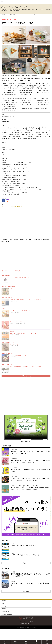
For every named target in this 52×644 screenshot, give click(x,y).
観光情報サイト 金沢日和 (26, 2)
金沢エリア (12, 323)
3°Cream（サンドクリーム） (18, 322)
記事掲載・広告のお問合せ (8, 614)
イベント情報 (31, 451)
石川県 (14, 15)
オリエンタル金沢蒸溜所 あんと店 (19, 277)
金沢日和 (3, 15)
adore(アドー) (14, 344)
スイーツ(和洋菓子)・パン (18, 301)
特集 (26, 604)
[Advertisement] (12, 256)
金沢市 (18, 15)
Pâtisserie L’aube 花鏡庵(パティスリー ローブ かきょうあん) (27, 300)
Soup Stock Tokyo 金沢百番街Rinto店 (20, 311)
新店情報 (4, 609)
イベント (26, 606)
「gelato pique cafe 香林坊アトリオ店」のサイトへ (14, 207)
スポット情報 (9, 15)
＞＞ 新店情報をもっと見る (26, 376)
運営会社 (23, 622)
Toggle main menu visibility (2, 2)
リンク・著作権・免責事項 (32, 622)
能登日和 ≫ (26, 563)
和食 (15, 290)
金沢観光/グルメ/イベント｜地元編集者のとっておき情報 (30, 488)
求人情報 (30, 574)
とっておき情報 (6, 611)
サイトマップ (17, 622)
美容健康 (17, 346)
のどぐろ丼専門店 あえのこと (18, 355)
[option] (26, 516)
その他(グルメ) (16, 279)
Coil (11, 289)
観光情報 (4, 601)
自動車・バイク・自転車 (18, 368)
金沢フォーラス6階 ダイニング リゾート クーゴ (23, 333)
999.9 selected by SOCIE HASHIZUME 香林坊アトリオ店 (26, 366)
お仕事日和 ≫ (26, 591)
